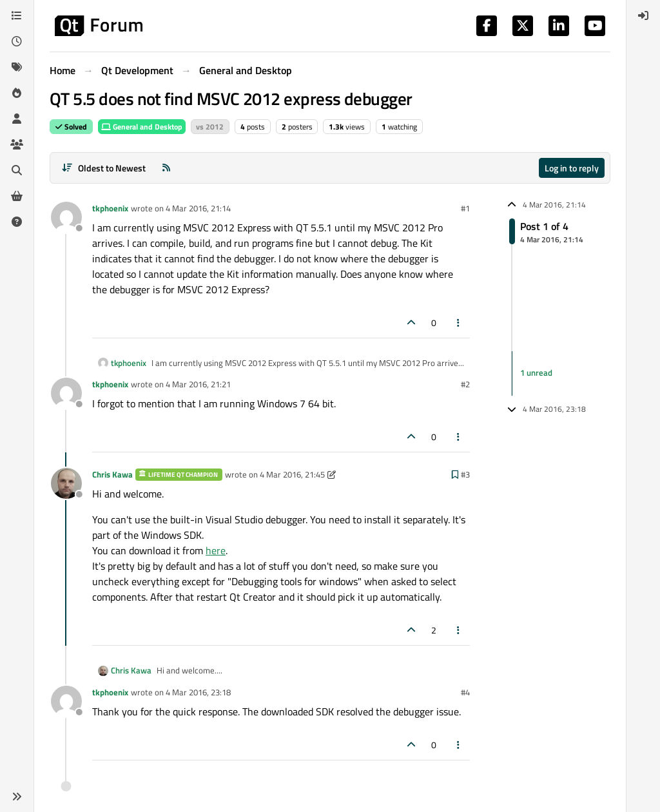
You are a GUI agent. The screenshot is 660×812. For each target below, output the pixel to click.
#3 (465, 474)
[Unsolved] (17, 222)
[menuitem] (643, 15)
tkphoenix (110, 208)
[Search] (17, 170)
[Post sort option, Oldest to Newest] (103, 168)
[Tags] (17, 67)
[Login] (643, 15)
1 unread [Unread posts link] (536, 373)
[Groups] (17, 144)
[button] (17, 797)
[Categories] (17, 15)
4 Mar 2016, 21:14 (198, 208)
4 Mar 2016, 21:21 (198, 384)
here (216, 550)
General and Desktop (142, 127)
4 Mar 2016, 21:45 (292, 474)
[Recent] (17, 41)
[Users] (17, 119)
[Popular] (17, 93)
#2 (465, 384)
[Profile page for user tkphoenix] (66, 217)
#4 (465, 692)
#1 (465, 208)
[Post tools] (459, 323)
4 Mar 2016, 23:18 (198, 692)
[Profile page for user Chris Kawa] (66, 483)
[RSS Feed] (166, 168)
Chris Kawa (112, 474)
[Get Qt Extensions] (17, 196)
